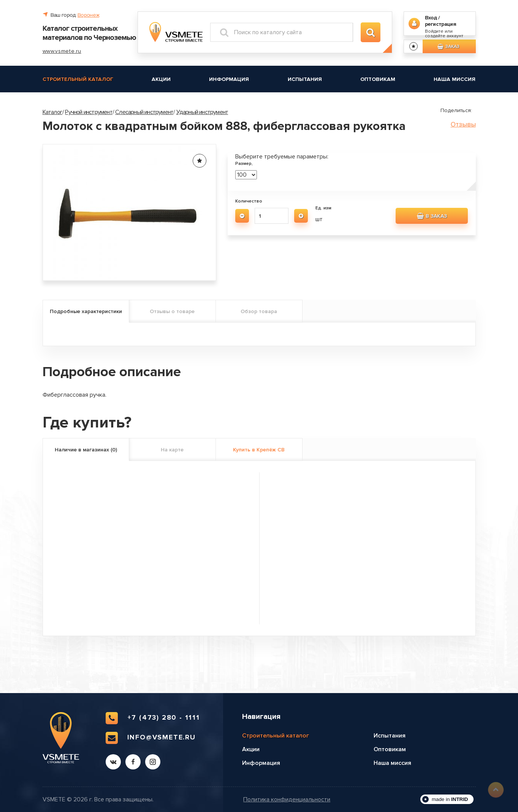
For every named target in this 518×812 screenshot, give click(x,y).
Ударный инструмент (202, 112)
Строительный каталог (78, 79)
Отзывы (463, 124)
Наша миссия (455, 79)
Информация (229, 79)
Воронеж (88, 15)
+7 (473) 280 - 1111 (153, 718)
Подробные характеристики (86, 311)
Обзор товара (259, 311)
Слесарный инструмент (144, 112)
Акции (161, 79)
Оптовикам (378, 79)
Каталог (52, 112)
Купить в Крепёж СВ (259, 450)
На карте (172, 450)
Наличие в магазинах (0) (86, 450)
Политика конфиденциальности (287, 800)
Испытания (305, 79)
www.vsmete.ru (62, 51)
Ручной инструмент (89, 112)
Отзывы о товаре (172, 311)
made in (450, 799)
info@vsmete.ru (151, 738)
